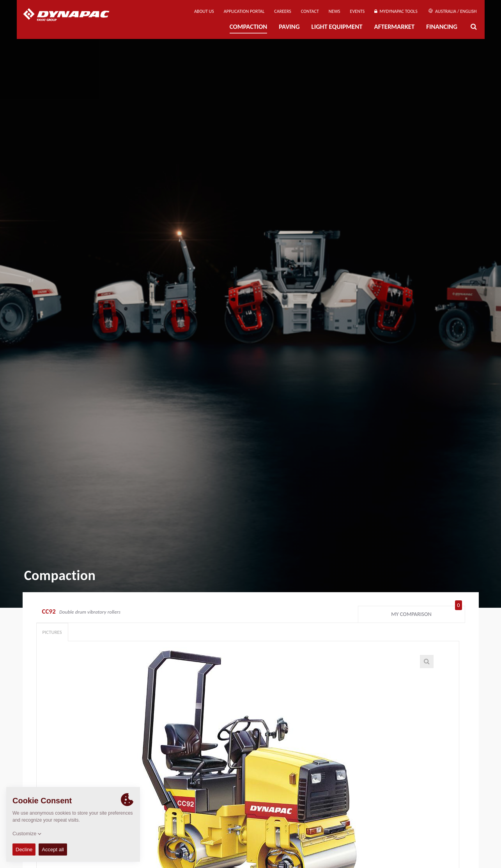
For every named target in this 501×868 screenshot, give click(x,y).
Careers (282, 11)
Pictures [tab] (52, 632)
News (335, 11)
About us (204, 11)
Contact (310, 11)
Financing (442, 27)
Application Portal (244, 11)
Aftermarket (395, 27)
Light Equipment (337, 27)
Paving (289, 27)
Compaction (249, 27)
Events (358, 11)
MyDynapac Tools (396, 11)
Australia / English (452, 11)
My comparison (426, 612)
